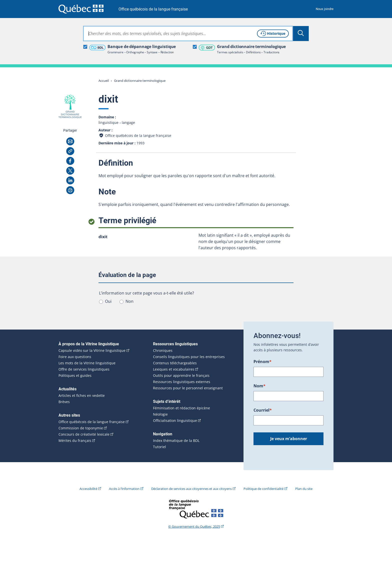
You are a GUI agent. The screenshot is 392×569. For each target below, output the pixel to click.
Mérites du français (75, 441)
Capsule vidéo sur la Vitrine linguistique (92, 351)
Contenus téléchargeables (175, 363)
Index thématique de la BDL (176, 441)
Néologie (160, 414)
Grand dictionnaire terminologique (140, 81)
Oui (108, 301)
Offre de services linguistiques (84, 369)
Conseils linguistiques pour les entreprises (189, 357)
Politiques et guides (75, 376)
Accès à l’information (124, 489)
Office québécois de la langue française (153, 9)
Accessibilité (88, 489)
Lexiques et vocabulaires (174, 369)
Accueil (104, 81)
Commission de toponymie (81, 428)
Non (129, 301)
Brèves (64, 402)
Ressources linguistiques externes (182, 382)
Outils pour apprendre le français (181, 376)
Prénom (262, 362)
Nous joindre (325, 9)
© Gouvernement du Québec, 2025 (194, 526)
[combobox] (188, 34)
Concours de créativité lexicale (84, 434)
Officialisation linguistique (175, 421)
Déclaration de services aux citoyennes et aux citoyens (191, 489)
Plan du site (304, 489)
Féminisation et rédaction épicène (181, 408)
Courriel (263, 410)
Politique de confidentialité (263, 489)
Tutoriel (159, 447)
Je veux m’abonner (289, 439)
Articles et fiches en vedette (82, 396)
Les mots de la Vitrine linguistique (87, 363)
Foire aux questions (75, 357)
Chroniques (163, 351)
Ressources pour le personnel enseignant (188, 388)
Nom (259, 386)
